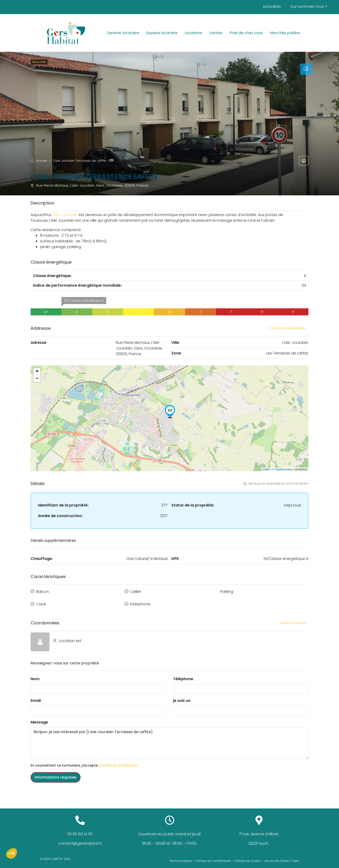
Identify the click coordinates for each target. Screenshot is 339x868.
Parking (227, 591)
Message (39, 718)
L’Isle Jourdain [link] (62, 220)
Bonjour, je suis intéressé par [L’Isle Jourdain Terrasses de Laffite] (169, 739)
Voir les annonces (293, 619)
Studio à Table (290, 857)
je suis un (182, 697)
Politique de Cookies (248, 857)
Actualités (272, 6)
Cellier (136, 591)
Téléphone (183, 675)
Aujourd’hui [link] (41, 215)
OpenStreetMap (284, 469)
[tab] (306, 69)
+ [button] (37, 372)
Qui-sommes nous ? (309, 6)
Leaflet (266, 469)
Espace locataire (162, 33)
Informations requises (56, 774)
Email (36, 697)
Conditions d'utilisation (118, 762)
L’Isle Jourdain (65, 215)
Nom (35, 675)
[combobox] (241, 707)
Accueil (42, 161)
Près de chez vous (246, 33)
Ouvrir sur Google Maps (287, 328)
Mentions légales (181, 857)
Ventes (216, 33)
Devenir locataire (123, 33)
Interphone (140, 601)
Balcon (43, 591)
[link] (41, 215)
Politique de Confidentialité (213, 857)
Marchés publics (285, 33)
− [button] (37, 379)
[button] (12, 853)
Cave (41, 601)
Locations (193, 33)
